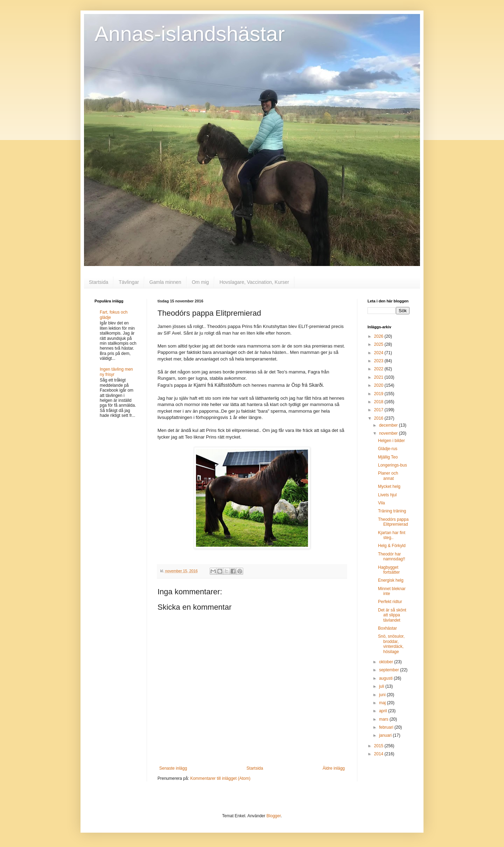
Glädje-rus (388, 449)
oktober (387, 662)
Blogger (274, 816)
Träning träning (392, 511)
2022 (379, 369)
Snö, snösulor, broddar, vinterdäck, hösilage (391, 644)
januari (386, 735)
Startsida (99, 282)
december (389, 425)
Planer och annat (388, 476)
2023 (379, 361)
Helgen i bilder (391, 441)
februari (387, 727)
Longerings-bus (393, 465)
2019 (379, 394)
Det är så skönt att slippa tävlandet (392, 615)
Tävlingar (129, 282)
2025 (379, 344)
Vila (381, 503)
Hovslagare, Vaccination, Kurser (254, 282)
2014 (379, 754)
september (390, 670)
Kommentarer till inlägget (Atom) (220, 778)
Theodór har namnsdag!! (392, 556)
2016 (379, 418)
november (389, 433)
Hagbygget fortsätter (389, 570)
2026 (379, 336)
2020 (379, 385)
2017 (379, 410)
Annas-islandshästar (190, 34)
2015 (379, 746)
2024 (379, 353)
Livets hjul (387, 495)
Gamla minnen (165, 282)
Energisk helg (391, 580)
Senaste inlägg (173, 768)
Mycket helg (389, 486)
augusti (386, 678)
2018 (379, 402)
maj (383, 703)
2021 (379, 377)
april (384, 711)
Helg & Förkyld (392, 546)
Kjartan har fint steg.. (392, 535)
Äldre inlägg (334, 768)
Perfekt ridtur (390, 602)
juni (383, 695)
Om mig (200, 282)
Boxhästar (387, 628)
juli (382, 686)
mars (384, 719)
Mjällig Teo (388, 457)
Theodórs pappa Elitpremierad (393, 522)
